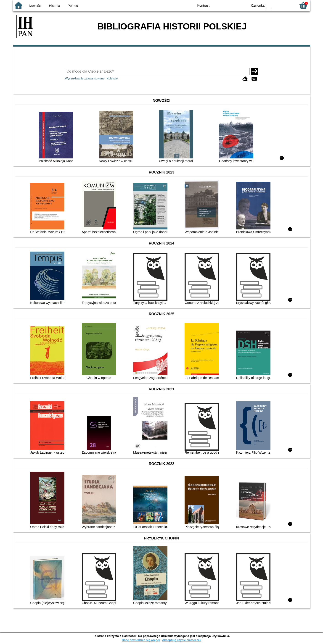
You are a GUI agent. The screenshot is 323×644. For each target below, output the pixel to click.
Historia (54, 6)
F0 (269, 5)
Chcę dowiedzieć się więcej (141, 640)
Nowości (35, 6)
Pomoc (73, 6)
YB (234, 5)
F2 (288, 5)
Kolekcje (112, 78)
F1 (277, 5)
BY (243, 5)
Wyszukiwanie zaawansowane (85, 78)
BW (225, 5)
